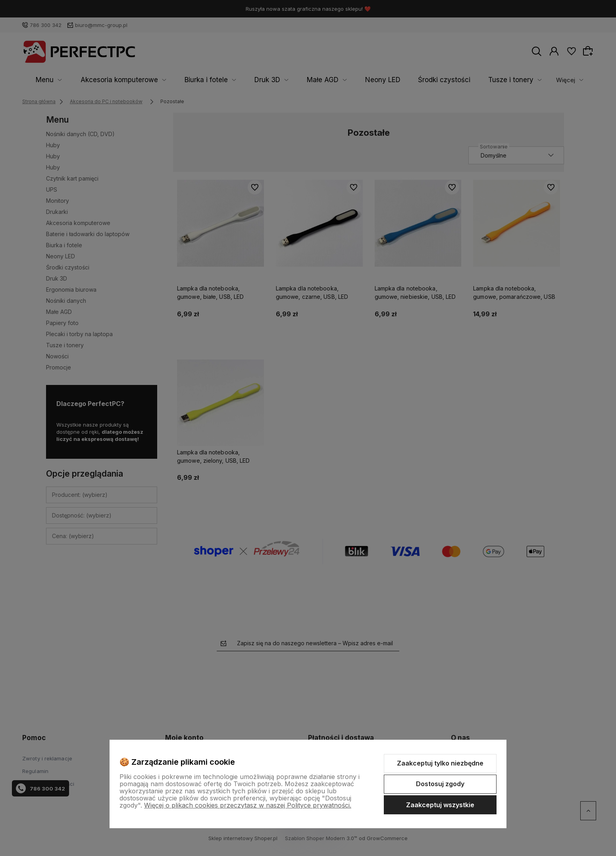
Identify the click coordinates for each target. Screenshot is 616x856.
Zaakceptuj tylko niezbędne (440, 763)
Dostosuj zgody (440, 784)
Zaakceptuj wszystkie (440, 805)
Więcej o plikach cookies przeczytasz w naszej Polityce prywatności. (248, 805)
